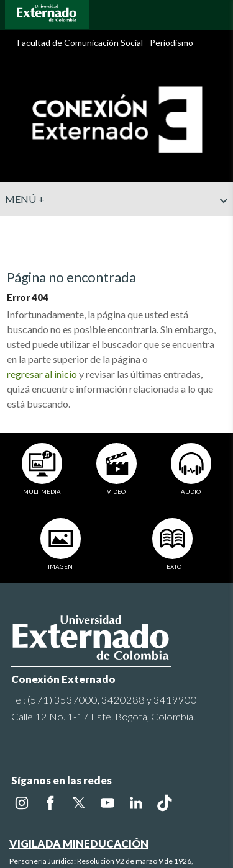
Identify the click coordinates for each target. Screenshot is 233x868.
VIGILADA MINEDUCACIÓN (79, 822)
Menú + (117, 199)
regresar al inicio (42, 374)
